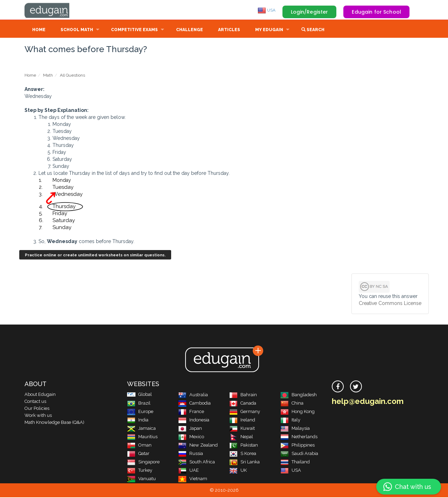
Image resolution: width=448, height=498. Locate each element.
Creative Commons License (390, 304)
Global (139, 395)
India (138, 421)
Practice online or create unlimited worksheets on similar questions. (95, 256)
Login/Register (310, 12)
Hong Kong (297, 412)
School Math (77, 30)
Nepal (241, 437)
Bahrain (243, 395)
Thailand (295, 463)
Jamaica (141, 429)
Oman (139, 446)
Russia (191, 454)
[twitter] (356, 387)
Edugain (51, 10)
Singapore (143, 463)
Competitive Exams (134, 30)
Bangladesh (299, 395)
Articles (229, 30)
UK (238, 471)
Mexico (191, 437)
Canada (243, 404)
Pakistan (244, 446)
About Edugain (40, 395)
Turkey (140, 471)
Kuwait (242, 429)
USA (267, 10)
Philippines (297, 446)
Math (48, 76)
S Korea (243, 454)
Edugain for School (376, 12)
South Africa (197, 463)
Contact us (35, 402)
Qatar (138, 454)
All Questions (72, 76)
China (292, 404)
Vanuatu (141, 479)
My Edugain (269, 30)
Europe (140, 412)
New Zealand (198, 446)
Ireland (242, 421)
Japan (190, 429)
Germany (245, 412)
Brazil (139, 404)
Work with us (38, 416)
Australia (193, 395)
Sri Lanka (244, 463)
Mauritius (142, 437)
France (191, 412)
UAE (188, 471)
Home (39, 30)
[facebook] (338, 387)
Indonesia (194, 421)
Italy (290, 421)
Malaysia (295, 429)
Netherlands (299, 437)
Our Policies (37, 409)
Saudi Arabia (299, 454)
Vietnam (193, 479)
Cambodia (194, 404)
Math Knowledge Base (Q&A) (54, 423)
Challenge (190, 30)
